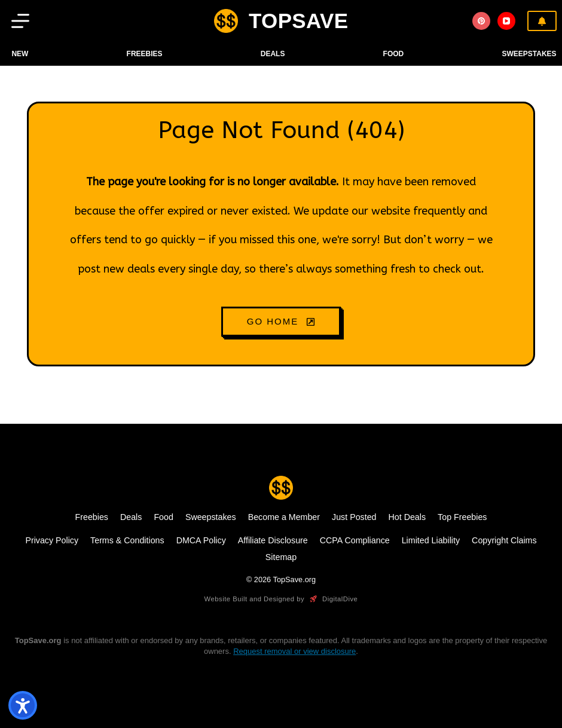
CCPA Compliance (355, 540)
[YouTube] (506, 21)
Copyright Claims (504, 540)
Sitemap (281, 557)
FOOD (394, 54)
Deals (131, 517)
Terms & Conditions (127, 540)
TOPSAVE (298, 21)
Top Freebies (462, 517)
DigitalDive (333, 599)
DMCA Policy (201, 540)
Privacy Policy (52, 540)
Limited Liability (431, 540)
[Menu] (20, 21)
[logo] (226, 21)
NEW (20, 54)
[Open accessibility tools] (23, 705)
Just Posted (354, 517)
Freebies (145, 54)
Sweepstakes (529, 54)
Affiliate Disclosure (273, 540)
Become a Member (284, 517)
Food (163, 517)
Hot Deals (407, 517)
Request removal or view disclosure (294, 651)
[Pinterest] (481, 21)
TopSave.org (295, 579)
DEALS (273, 54)
